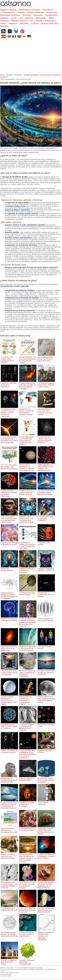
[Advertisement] (31, 56)
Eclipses (21, 12)
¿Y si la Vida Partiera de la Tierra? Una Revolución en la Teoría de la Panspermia (9, 439)
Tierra (3, 23)
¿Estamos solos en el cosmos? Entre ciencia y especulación (9, 672)
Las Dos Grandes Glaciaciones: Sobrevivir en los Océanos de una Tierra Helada (9, 699)
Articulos (18, 75)
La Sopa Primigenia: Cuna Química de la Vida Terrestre (28, 933)
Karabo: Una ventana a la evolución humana (9, 751)
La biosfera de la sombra (46, 543)
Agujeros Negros (8, 10)
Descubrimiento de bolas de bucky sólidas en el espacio (9, 725)
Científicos (48, 10)
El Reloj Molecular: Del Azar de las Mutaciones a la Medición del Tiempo (28, 359)
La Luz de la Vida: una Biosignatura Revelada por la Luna (28, 909)
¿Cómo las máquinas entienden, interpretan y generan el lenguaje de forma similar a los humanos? (28, 622)
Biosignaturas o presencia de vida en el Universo (46, 594)
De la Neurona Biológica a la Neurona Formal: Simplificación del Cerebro (28, 544)
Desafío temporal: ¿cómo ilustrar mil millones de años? (28, 492)
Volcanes (24, 23)
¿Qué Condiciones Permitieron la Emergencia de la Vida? (9, 829)
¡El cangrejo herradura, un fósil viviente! (28, 593)
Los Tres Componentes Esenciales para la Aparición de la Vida (46, 492)
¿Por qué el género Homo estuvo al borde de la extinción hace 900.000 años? (9, 519)
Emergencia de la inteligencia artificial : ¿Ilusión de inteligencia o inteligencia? (9, 595)
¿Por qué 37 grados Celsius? (46, 647)
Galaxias (4, 18)
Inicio (2, 75)
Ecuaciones (52, 12)
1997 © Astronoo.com (7, 968)
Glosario (4, 26)
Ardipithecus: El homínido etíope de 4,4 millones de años (9, 779)
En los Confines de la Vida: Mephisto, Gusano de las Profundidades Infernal (46, 699)
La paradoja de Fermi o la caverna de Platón (28, 828)
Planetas (4, 21)
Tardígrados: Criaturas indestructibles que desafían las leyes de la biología (46, 830)
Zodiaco (35, 23)
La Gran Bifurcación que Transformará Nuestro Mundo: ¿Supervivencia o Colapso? (28, 440)
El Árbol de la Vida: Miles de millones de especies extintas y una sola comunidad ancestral (28, 857)
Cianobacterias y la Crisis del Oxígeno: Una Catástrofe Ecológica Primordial (9, 884)
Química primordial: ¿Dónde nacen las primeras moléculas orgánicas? (46, 439)
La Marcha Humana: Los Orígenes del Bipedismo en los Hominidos (28, 726)
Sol (31, 21)
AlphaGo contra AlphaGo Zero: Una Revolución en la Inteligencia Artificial (28, 519)
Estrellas (27, 15)
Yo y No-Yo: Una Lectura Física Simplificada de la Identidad (9, 359)
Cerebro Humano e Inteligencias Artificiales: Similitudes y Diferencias (9, 493)
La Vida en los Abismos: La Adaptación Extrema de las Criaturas (46, 855)
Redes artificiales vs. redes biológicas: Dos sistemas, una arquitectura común (46, 467)
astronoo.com (34, 152)
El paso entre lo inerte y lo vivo (46, 725)
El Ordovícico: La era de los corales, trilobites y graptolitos (46, 779)
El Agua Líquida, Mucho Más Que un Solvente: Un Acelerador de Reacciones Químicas (9, 804)
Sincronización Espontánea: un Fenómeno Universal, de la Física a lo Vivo (28, 467)
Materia (29, 18)
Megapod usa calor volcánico (46, 751)
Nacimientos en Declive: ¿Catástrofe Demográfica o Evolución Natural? (28, 411)
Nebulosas (41, 18)
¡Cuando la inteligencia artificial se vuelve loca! (46, 569)
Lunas (14, 18)
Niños (51, 18)
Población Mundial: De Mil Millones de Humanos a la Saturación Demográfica (46, 935)
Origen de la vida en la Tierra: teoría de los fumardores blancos (28, 647)
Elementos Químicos (10, 15)
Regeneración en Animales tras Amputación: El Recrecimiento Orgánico (28, 699)
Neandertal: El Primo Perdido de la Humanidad (28, 803)
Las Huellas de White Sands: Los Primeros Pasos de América (46, 358)
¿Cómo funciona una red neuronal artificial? (46, 619)
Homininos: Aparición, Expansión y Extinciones (9, 384)
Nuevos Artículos (50, 23)
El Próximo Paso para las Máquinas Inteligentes (46, 518)
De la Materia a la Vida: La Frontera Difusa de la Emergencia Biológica (28, 884)
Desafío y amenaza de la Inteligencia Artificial (9, 619)
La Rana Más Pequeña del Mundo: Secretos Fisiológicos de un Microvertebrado (46, 884)
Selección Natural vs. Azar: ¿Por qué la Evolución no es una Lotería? (46, 411)
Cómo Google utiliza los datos (9, 973)
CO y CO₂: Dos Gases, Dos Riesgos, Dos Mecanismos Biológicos (9, 466)
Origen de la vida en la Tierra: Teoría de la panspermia (9, 647)
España (10, 75)
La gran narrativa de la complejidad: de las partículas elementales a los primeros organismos (28, 753)
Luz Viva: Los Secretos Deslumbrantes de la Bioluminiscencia (46, 909)
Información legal (5, 974)
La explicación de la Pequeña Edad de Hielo (9, 908)
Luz (21, 18)
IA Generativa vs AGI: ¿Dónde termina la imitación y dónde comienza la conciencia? (9, 412)
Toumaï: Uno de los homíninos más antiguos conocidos (9, 855)
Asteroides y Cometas (30, 10)
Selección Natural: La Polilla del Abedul (28, 778)
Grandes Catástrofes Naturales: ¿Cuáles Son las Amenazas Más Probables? (28, 385)
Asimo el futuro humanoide (46, 802)
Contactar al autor (6, 976)
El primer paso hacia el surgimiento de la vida (9, 543)
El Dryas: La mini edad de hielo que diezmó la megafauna (46, 672)
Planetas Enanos (19, 21)
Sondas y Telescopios (45, 21)
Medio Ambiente (36, 12)
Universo (13, 23)
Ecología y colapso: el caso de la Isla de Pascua (9, 961)
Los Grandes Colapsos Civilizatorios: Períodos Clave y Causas (46, 384)
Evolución (38, 15)
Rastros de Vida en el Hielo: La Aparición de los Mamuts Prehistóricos (28, 673)
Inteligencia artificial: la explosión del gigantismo (28, 570)
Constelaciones (8, 12)
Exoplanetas (51, 15)
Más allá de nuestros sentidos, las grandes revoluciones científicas (9, 933)
